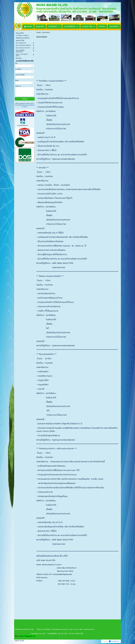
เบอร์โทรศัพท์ (20, 75)
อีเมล (17, 80)
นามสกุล (18, 69)
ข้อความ (18, 86)
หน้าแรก (39, 33)
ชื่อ (16, 63)
